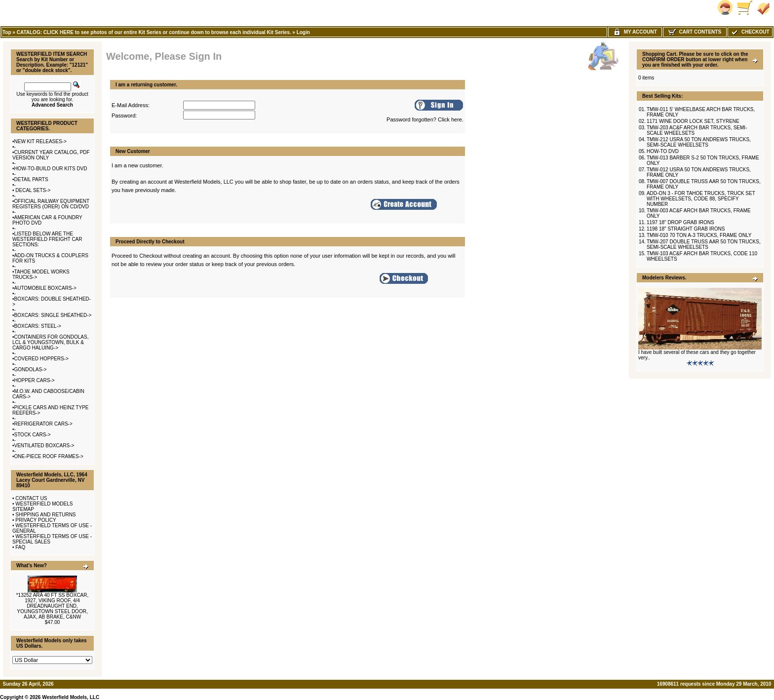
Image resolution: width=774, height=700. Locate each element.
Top (7, 32)
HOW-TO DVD (663, 151)
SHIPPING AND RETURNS (45, 515)
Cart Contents (695, 32)
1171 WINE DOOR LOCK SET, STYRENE (693, 121)
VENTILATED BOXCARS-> (44, 446)
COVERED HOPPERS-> (41, 359)
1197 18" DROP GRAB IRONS (680, 222)
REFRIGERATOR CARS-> (43, 424)
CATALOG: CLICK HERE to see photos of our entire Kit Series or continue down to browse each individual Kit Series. (154, 32)
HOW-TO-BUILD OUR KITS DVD (51, 169)
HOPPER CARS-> (35, 380)
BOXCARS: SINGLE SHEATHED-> (53, 315)
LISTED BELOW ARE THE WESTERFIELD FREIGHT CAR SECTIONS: (47, 239)
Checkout (750, 32)
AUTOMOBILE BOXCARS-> (45, 288)
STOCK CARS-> (33, 435)
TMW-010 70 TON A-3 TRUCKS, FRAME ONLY (699, 235)
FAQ (20, 547)
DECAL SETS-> (33, 190)
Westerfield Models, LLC (71, 697)
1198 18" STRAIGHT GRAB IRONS (686, 229)
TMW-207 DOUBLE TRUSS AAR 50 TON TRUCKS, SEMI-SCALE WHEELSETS (704, 244)
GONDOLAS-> (31, 369)
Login (303, 32)
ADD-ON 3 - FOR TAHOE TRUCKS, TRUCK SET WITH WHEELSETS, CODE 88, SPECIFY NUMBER (701, 199)
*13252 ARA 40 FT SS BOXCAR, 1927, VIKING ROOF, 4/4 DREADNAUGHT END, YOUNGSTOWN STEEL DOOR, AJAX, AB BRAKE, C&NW (53, 606)
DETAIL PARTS (31, 179)
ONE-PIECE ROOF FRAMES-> (49, 456)
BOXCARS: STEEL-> (38, 326)
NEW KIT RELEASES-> (40, 141)
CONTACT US (31, 498)
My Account (635, 32)
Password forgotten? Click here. (425, 119)
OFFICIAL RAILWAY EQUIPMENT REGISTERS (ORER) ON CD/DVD (51, 204)
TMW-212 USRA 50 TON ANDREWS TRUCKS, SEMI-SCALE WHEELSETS (699, 142)
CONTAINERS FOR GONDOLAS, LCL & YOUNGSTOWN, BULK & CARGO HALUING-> (50, 342)
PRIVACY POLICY (36, 520)
